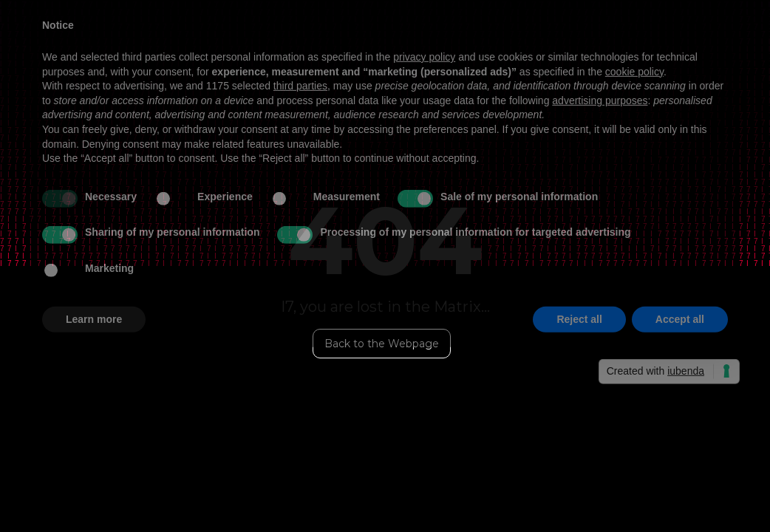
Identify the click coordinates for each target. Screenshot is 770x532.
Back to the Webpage (382, 344)
